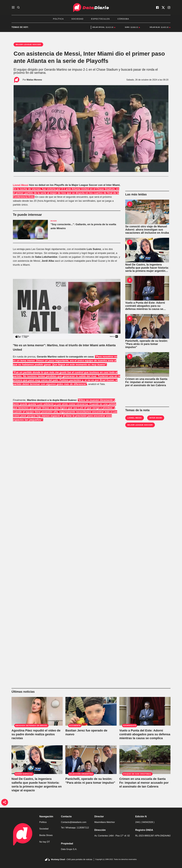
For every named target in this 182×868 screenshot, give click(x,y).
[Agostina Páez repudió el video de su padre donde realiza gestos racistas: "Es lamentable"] (37, 711)
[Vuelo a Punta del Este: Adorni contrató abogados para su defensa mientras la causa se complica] (147, 288)
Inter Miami (156, 418)
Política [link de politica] (43, 822)
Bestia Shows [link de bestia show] (46, 835)
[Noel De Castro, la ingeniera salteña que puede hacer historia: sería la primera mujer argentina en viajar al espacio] (147, 250)
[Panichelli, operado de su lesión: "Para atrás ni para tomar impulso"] (147, 326)
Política (58, 19)
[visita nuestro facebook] (157, 8)
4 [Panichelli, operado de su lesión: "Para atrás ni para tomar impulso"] (130, 318)
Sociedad (77, 19)
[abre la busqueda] (18, 8)
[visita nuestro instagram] (169, 8)
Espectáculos (100, 19)
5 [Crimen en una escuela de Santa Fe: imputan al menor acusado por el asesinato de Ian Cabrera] (130, 357)
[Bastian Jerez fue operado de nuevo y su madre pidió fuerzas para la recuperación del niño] (91, 711)
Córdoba (123, 19)
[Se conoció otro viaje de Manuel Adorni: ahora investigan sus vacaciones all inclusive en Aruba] (147, 212)
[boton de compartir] (5, 802)
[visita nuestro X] (163, 8)
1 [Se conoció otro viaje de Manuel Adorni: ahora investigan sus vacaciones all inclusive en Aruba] (130, 204)
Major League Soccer (140, 425)
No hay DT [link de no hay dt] (45, 842)
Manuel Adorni (84, 27)
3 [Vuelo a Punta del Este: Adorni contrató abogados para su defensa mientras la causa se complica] (130, 280)
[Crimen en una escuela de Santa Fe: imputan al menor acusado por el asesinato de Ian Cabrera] (147, 364)
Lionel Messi (21, 185)
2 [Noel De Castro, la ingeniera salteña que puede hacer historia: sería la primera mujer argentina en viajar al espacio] (130, 242)
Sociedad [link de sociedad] (44, 829)
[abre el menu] (13, 8)
